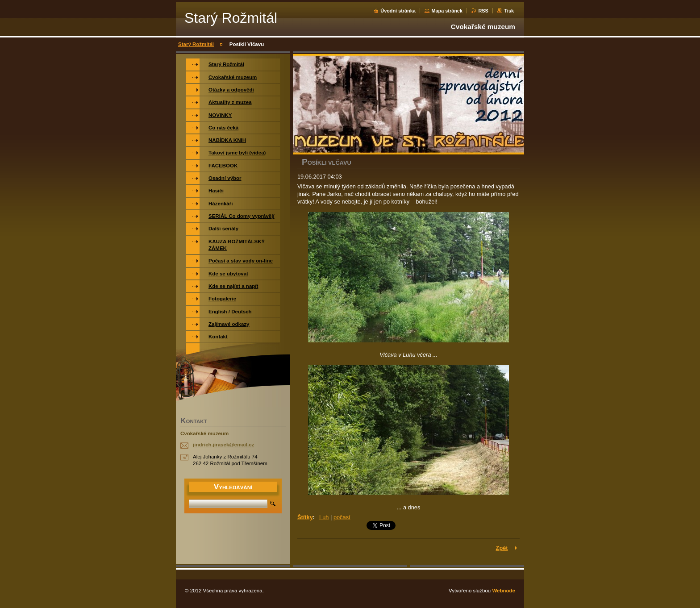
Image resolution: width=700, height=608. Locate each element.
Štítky (305, 517)
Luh (324, 517)
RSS (483, 11)
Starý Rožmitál (196, 44)
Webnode (504, 591)
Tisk (509, 11)
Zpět (502, 548)
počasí (342, 517)
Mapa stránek (447, 11)
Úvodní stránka (398, 11)
